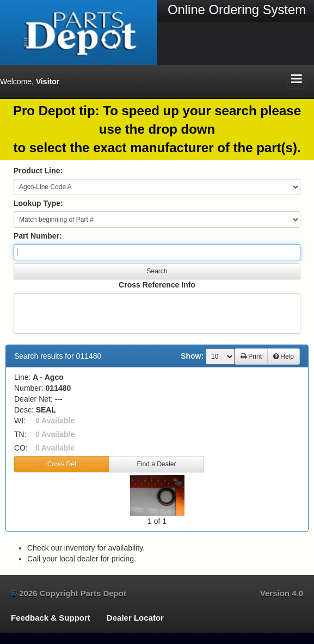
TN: (20, 434)
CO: (21, 448)
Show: (192, 356)
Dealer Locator (135, 618)
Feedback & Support (51, 618)
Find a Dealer (156, 464)
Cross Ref (62, 464)
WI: (20, 421)
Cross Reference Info (157, 285)
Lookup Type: (38, 203)
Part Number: (38, 236)
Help (284, 357)
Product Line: (38, 171)
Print (251, 357)
